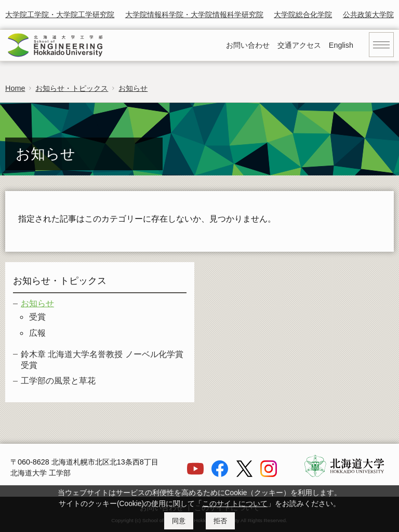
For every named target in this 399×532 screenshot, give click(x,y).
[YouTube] (195, 474)
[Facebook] (220, 474)
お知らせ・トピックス (72, 88)
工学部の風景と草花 (58, 381)
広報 (37, 333)
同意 (179, 521)
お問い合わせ (248, 45)
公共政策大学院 (368, 15)
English (341, 45)
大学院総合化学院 (303, 15)
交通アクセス (299, 45)
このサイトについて (235, 504)
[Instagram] (269, 474)
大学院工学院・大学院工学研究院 (60, 15)
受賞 (37, 317)
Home (15, 88)
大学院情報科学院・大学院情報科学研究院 (194, 15)
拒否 (220, 521)
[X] (244, 474)
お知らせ (133, 88)
